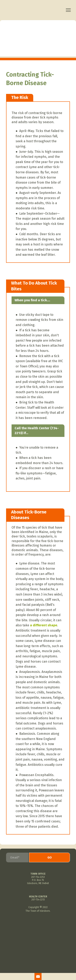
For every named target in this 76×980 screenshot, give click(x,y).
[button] (38, 976)
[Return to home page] (35, 10)
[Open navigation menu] (68, 10)
